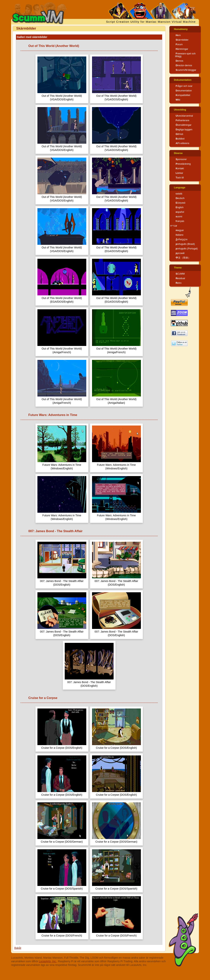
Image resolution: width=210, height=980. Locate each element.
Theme (178, 268)
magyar (180, 230)
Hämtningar (182, 49)
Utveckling (180, 110)
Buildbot (180, 139)
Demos (179, 61)
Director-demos (184, 65)
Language (180, 188)
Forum (179, 44)
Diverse (178, 153)
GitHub (179, 134)
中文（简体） (183, 258)
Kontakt (180, 168)
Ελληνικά (181, 203)
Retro (179, 283)
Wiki (178, 100)
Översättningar (184, 125)
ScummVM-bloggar (186, 70)
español (180, 212)
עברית (174, 226)
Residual (180, 278)
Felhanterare (182, 120)
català (179, 194)
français (180, 221)
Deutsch (180, 198)
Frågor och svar (184, 86)
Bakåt (18, 948)
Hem (178, 35)
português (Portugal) (187, 249)
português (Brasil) (185, 244)
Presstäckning (183, 164)
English (180, 207)
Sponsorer (181, 159)
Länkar (179, 173)
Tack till (180, 178)
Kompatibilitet (183, 95)
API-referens (182, 143)
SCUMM (180, 274)
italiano (180, 235)
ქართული (182, 239)
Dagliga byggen (184, 130)
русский (180, 253)
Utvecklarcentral (184, 116)
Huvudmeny (181, 29)
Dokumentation (183, 80)
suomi (179, 217)
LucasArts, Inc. (48, 961)
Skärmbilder (182, 40)
